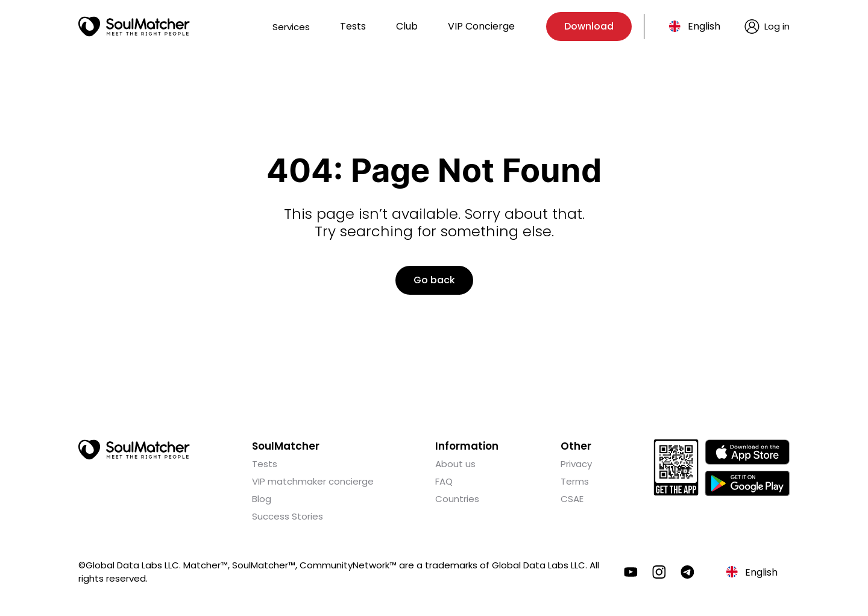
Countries (457, 499)
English (704, 26)
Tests (353, 26)
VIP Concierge (481, 26)
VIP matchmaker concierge (313, 481)
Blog (262, 499)
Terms (575, 481)
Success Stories (288, 516)
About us (455, 464)
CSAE (572, 499)
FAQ (444, 481)
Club (407, 26)
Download (589, 26)
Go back (434, 280)
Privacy (576, 464)
